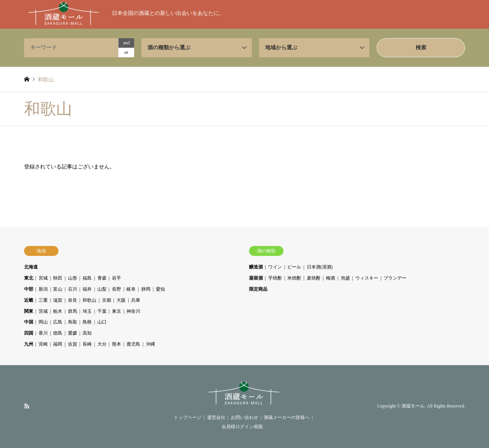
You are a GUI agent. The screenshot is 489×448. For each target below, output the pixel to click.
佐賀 (73, 344)
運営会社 (216, 417)
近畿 (29, 300)
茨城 (43, 311)
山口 (102, 322)
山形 (73, 278)
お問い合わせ (244, 417)
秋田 (58, 278)
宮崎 (43, 344)
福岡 (58, 344)
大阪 (121, 300)
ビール (294, 267)
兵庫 (136, 300)
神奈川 (133, 311)
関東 (29, 311)
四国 (29, 333)
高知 (87, 333)
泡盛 (345, 278)
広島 (58, 322)
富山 (58, 289)
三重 (43, 300)
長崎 (87, 344)
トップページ (188, 417)
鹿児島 (133, 344)
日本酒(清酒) (320, 267)
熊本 (117, 344)
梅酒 (330, 278)
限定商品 (258, 289)
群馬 (73, 311)
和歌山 (89, 300)
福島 (87, 278)
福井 (87, 289)
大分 (102, 344)
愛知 (160, 289)
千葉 (102, 311)
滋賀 (58, 300)
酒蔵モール (413, 406)
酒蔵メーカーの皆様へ (287, 417)
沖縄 (151, 344)
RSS (27, 406)
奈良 (73, 300)
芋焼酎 (275, 278)
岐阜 (131, 289)
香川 (43, 333)
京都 (107, 300)
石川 (73, 289)
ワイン (275, 267)
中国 (29, 322)
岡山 (43, 322)
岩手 (117, 278)
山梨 (102, 289)
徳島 (58, 333)
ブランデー (395, 278)
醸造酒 (256, 267)
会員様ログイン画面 (242, 427)
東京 (117, 311)
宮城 (43, 278)
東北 (29, 278)
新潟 (43, 289)
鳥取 (73, 322)
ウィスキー (367, 278)
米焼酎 (294, 278)
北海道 (31, 267)
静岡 (146, 289)
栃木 (58, 311)
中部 (29, 289)
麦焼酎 (314, 278)
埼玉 (87, 311)
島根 (87, 322)
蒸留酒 (256, 278)
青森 (102, 278)
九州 (29, 344)
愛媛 (73, 333)
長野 (117, 289)
